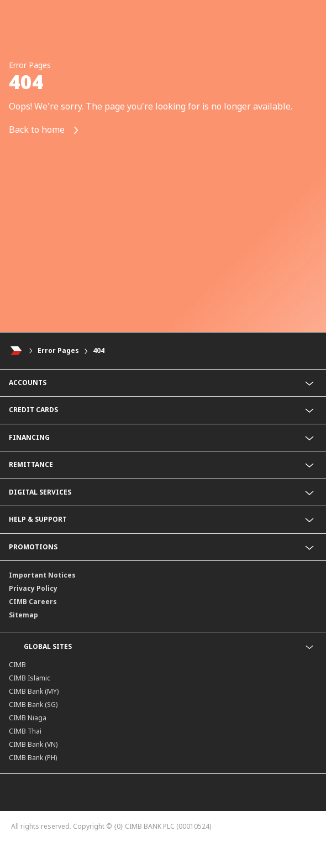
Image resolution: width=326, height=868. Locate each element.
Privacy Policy (33, 588)
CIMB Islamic (30, 678)
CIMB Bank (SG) (33, 705)
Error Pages (58, 350)
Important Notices (42, 575)
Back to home (44, 130)
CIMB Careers (33, 602)
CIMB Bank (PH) (33, 758)
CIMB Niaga (28, 718)
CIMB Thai (25, 731)
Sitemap (23, 615)
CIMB (17, 665)
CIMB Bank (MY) (34, 691)
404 (99, 350)
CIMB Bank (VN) (33, 744)
